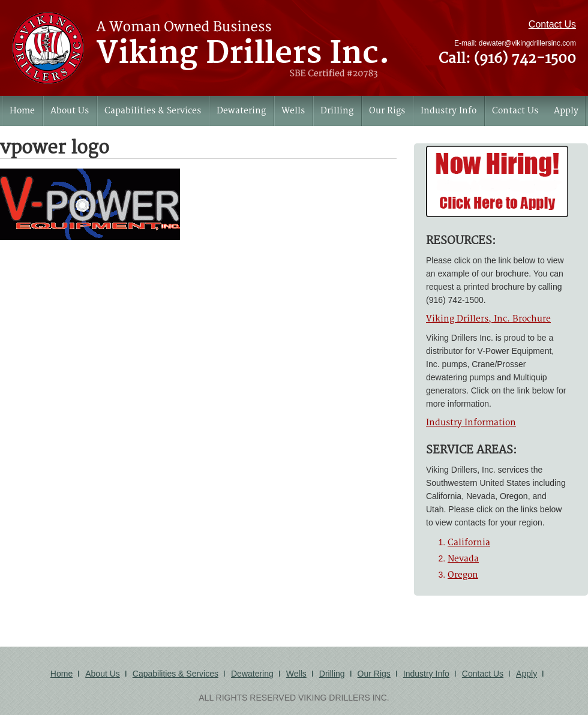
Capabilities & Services (153, 111)
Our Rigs (387, 111)
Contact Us (552, 24)
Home (22, 111)
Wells (293, 111)
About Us (70, 111)
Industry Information (471, 423)
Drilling (337, 111)
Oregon (463, 575)
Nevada (463, 559)
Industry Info (448, 111)
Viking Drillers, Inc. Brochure (488, 319)
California (469, 543)
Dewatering (241, 111)
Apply (566, 111)
